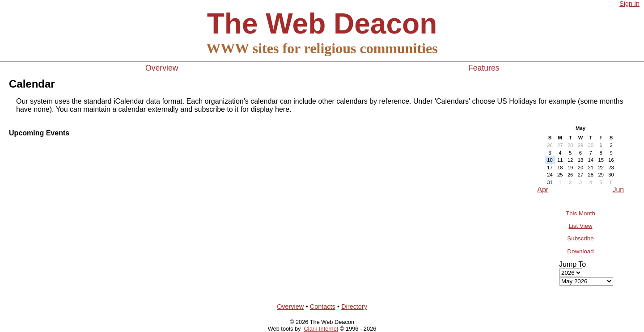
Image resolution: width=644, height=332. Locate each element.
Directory (354, 307)
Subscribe (580, 238)
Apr (543, 190)
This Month (580, 213)
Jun (618, 190)
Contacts (323, 307)
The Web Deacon (322, 24)
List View (580, 226)
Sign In (629, 4)
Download (580, 251)
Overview (162, 68)
